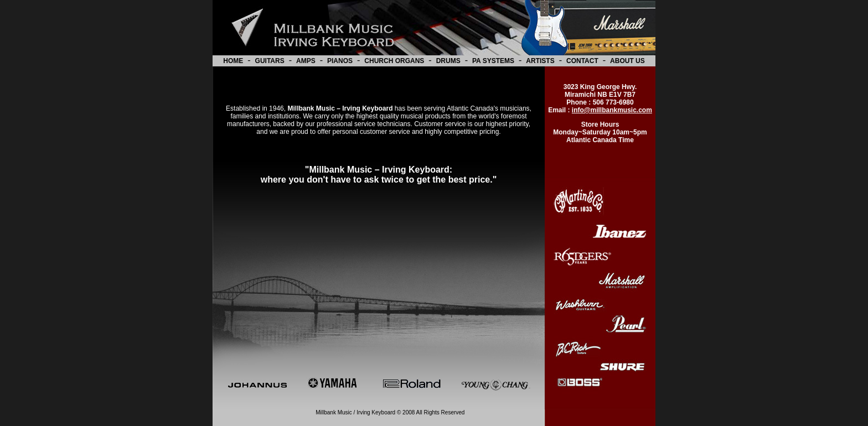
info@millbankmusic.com (612, 110)
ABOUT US (627, 61)
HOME (233, 61)
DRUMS (448, 61)
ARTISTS (540, 61)
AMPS (306, 61)
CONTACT (582, 61)
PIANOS (340, 61)
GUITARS (270, 61)
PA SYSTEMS (493, 61)
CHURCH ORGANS (394, 61)
